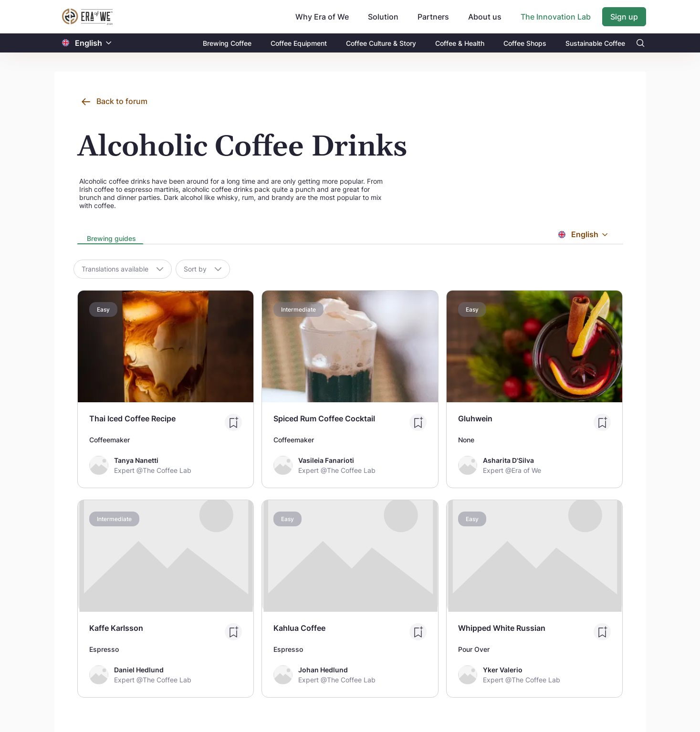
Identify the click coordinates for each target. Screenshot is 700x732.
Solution (383, 17)
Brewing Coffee (227, 43)
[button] (109, 43)
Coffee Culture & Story (381, 43)
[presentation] (110, 239)
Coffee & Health (460, 43)
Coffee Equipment (299, 43)
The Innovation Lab (556, 17)
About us (485, 17)
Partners (433, 17)
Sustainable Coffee (595, 43)
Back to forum (122, 101)
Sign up (624, 17)
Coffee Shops (525, 43)
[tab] (110, 239)
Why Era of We (322, 17)
